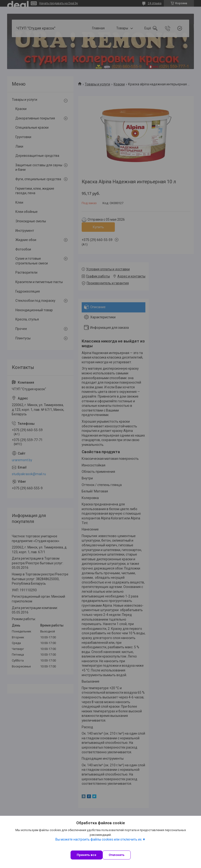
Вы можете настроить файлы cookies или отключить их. (99, 839)
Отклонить (117, 855)
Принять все (87, 855)
